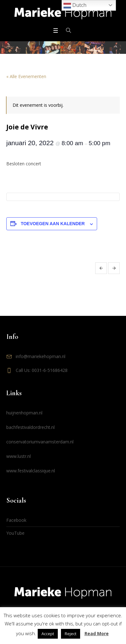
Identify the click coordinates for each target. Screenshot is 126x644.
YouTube (15, 533)
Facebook (16, 520)
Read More (97, 633)
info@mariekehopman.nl (41, 356)
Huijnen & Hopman (101, 268)
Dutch (75, 6)
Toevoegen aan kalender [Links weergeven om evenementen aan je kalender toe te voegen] (53, 224)
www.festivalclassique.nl (31, 471)
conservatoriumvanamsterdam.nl (40, 442)
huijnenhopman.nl (24, 413)
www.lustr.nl (19, 456)
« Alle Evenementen (26, 76)
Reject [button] (71, 634)
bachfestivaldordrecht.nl (30, 427)
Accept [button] (48, 634)
